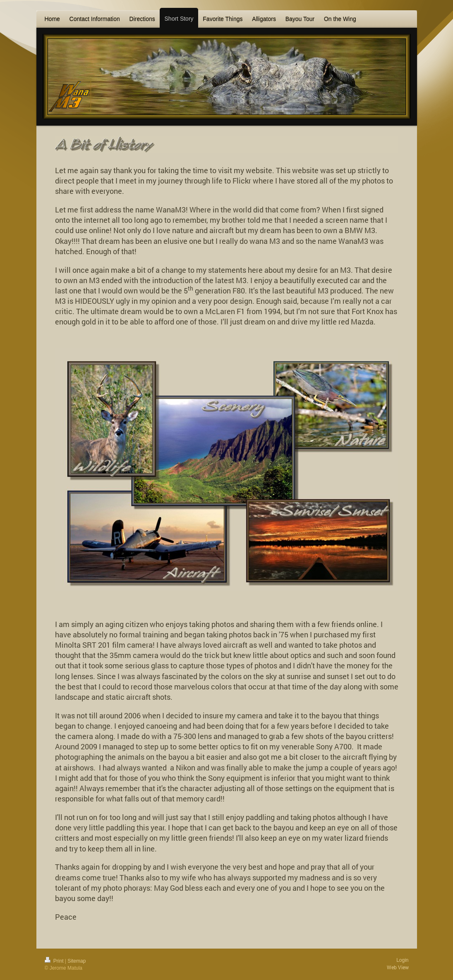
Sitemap (77, 961)
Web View (398, 967)
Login (402, 960)
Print (55, 961)
